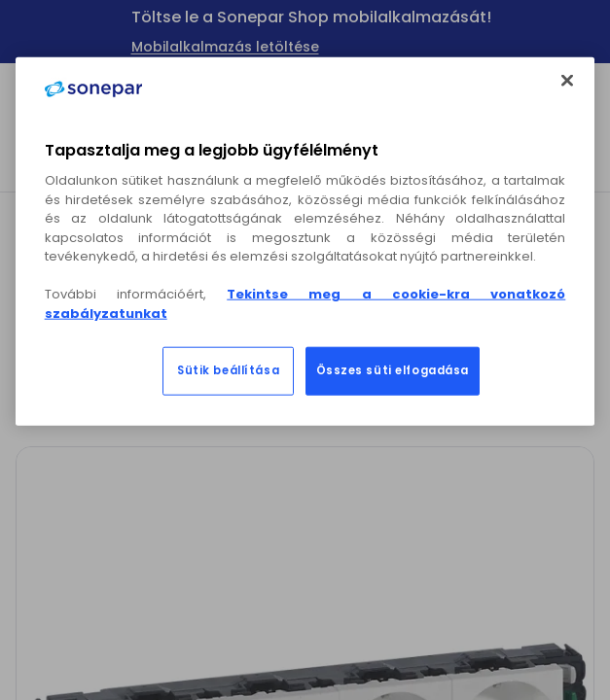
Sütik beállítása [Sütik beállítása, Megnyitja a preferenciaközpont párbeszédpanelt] (228, 370)
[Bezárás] (567, 81)
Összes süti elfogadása (393, 370)
